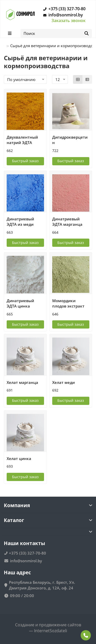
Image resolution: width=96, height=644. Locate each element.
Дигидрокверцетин (70, 140)
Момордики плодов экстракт (68, 303)
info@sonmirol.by (62, 15)
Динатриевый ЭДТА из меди (20, 222)
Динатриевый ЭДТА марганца (67, 222)
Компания (48, 505)
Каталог (48, 520)
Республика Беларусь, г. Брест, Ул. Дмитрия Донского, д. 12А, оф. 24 (42, 585)
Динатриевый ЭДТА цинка (20, 303)
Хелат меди (63, 382)
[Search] (56, 33)
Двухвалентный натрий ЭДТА (22, 140)
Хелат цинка (19, 458)
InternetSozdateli (51, 631)
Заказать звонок (68, 21)
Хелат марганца (22, 382)
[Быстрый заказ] (25, 161)
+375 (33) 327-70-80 (63, 9)
